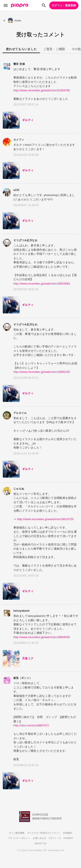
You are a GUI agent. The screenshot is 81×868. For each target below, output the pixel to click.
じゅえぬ (19, 489)
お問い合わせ (40, 838)
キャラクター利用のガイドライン (44, 833)
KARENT (68, 838)
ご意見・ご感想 (54, 49)
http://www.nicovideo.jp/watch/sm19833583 (42, 284)
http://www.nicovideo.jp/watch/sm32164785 (42, 90)
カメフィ (19, 140)
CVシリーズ (55, 838)
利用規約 (67, 833)
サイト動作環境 (17, 833)
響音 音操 (19, 64)
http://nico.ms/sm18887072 (31, 725)
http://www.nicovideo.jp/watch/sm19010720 (45, 519)
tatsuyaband (21, 611)
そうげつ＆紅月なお (25, 240)
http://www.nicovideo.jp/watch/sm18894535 (42, 637)
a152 (16, 190)
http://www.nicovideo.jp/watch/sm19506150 (42, 372)
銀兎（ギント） (23, 678)
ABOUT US (40, 844)
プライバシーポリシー (19, 838)
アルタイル (20, 413)
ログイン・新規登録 (64, 5)
